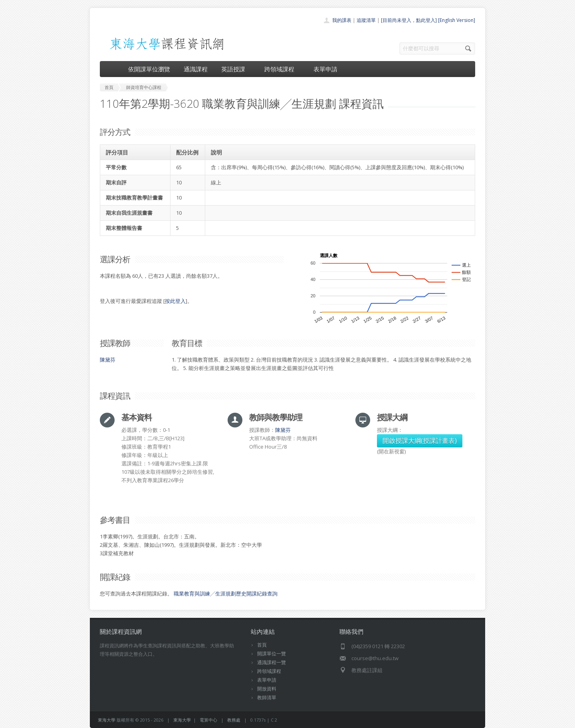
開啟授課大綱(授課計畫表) (420, 441)
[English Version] (457, 20)
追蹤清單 (366, 20)
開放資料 (267, 689)
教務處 (234, 720)
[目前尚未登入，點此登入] (409, 20)
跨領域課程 (282, 69)
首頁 (262, 645)
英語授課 (236, 69)
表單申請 (325, 69)
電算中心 (208, 720)
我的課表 (342, 20)
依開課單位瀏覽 (149, 69)
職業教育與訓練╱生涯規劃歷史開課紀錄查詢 (226, 593)
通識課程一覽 (272, 662)
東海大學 (107, 720)
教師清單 (267, 697)
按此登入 (175, 301)
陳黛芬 (108, 360)
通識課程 (196, 69)
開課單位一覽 (272, 654)
